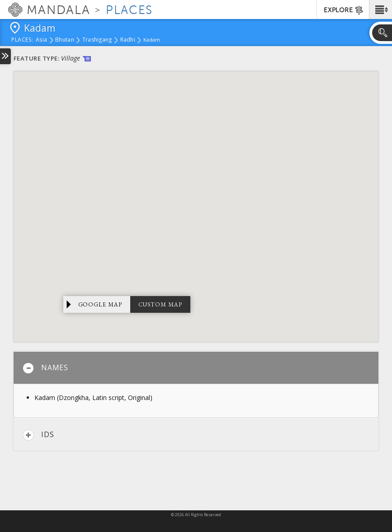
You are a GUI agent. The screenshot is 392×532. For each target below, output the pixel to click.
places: (22, 40)
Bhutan (65, 40)
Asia (41, 40)
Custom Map (160, 304)
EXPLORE (344, 10)
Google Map (100, 304)
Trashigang (97, 40)
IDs (38, 435)
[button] (380, 9)
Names (45, 368)
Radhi (128, 40)
